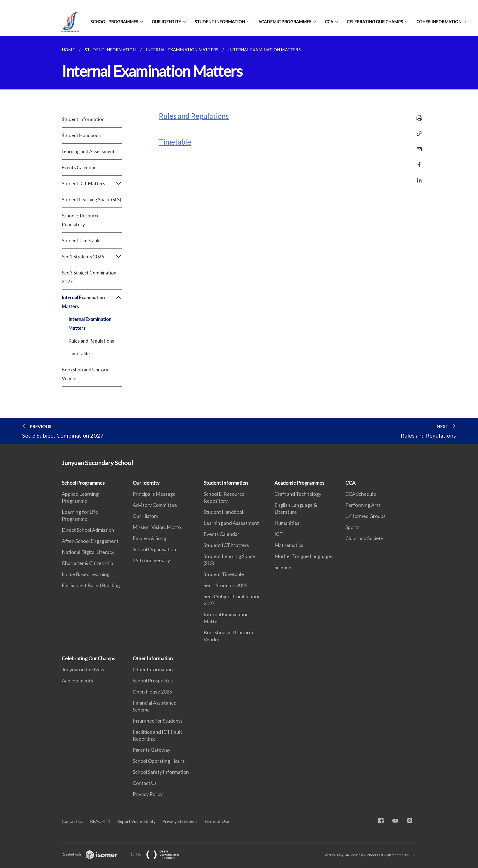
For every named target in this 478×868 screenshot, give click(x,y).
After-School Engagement (90, 541)
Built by (160, 854)
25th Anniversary (151, 560)
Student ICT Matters (92, 184)
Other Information (439, 22)
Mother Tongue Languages (304, 556)
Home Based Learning (86, 574)
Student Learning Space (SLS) (92, 200)
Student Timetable (81, 241)
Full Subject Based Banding (91, 585)
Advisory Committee (155, 505)
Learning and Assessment (88, 151)
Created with (94, 854)
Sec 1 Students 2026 (92, 257)
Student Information (220, 22)
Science (283, 567)
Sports (352, 527)
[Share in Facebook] (418, 161)
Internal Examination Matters (92, 302)
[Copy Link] (418, 134)
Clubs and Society (364, 538)
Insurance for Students (158, 721)
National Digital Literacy (88, 552)
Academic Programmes (285, 22)
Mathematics (289, 545)
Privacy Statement (180, 821)
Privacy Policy (148, 794)
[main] (239, 240)
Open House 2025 (152, 692)
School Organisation (154, 549)
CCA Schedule (361, 494)
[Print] (418, 118)
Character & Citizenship (88, 563)
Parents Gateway (151, 750)
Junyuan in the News (84, 669)
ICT (279, 534)
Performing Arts (363, 505)
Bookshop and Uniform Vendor (86, 374)
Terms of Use (216, 821)
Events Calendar (79, 167)
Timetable (79, 354)
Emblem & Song (149, 538)
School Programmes (114, 22)
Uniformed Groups (365, 516)
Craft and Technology (298, 494)
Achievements (77, 680)
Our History (146, 516)
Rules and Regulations (91, 341)
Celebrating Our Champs (375, 22)
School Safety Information (161, 772)
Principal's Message (154, 494)
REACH (97, 821)
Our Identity (166, 22)
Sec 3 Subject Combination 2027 (89, 277)
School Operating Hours (159, 761)
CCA (329, 22)
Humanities (287, 523)
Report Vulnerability (136, 821)
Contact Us (145, 783)
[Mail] (418, 146)
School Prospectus (153, 680)
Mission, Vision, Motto (157, 527)
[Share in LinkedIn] (418, 177)
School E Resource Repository (81, 220)
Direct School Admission (88, 530)
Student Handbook (81, 135)
